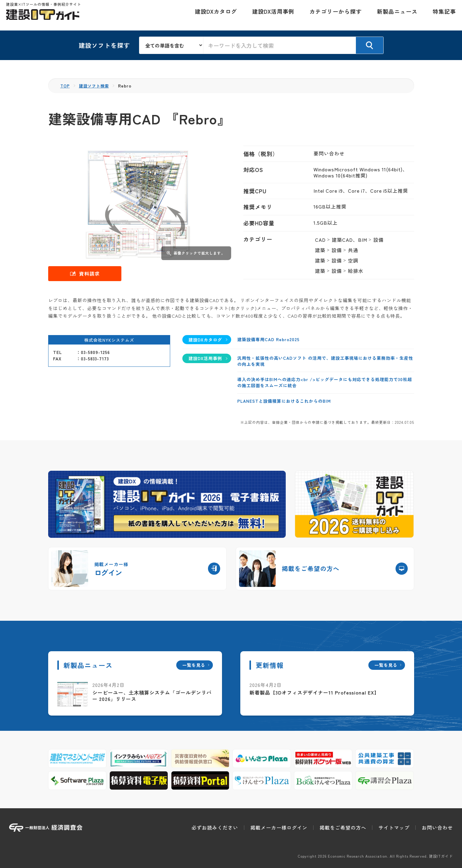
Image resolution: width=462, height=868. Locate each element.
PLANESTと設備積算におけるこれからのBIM (284, 401)
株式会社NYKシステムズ (109, 340)
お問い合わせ (437, 827)
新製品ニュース (394, 15)
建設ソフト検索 (96, 86)
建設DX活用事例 (270, 15)
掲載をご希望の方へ (343, 827)
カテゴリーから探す (333, 15)
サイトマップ (394, 827)
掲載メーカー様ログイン (279, 827)
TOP (65, 86)
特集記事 (441, 15)
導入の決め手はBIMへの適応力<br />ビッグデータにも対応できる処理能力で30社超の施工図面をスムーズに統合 (325, 382)
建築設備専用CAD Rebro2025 (268, 339)
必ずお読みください (215, 827)
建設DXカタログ (213, 15)
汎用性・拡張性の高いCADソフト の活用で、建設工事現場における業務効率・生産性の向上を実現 (325, 361)
